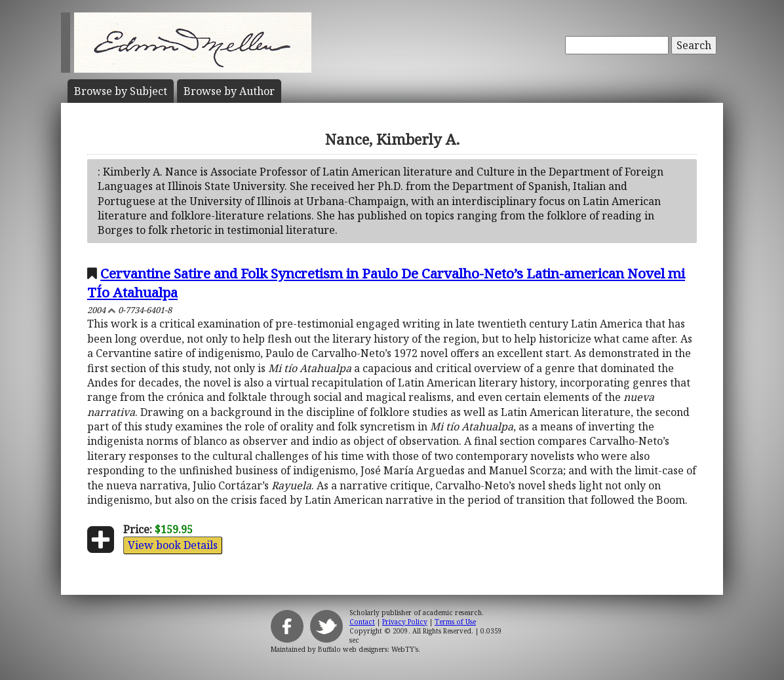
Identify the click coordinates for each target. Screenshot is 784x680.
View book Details (173, 545)
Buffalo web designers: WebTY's (368, 649)
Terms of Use (455, 622)
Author (229, 91)
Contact (362, 622)
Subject (121, 91)
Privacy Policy (405, 622)
